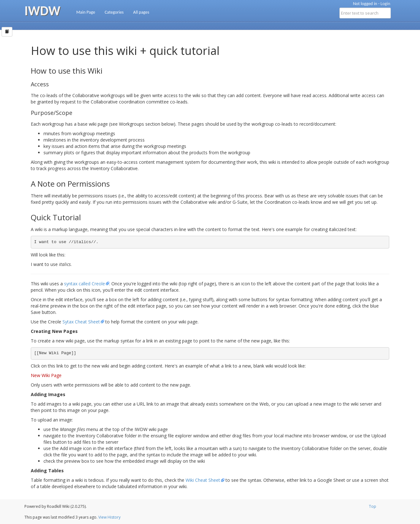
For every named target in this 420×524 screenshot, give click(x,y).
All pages (141, 12)
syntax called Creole (85, 284)
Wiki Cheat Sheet (203, 480)
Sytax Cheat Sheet (81, 322)
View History (109, 517)
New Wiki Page (46, 375)
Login (385, 4)
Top (373, 506)
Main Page (86, 12)
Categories (114, 12)
